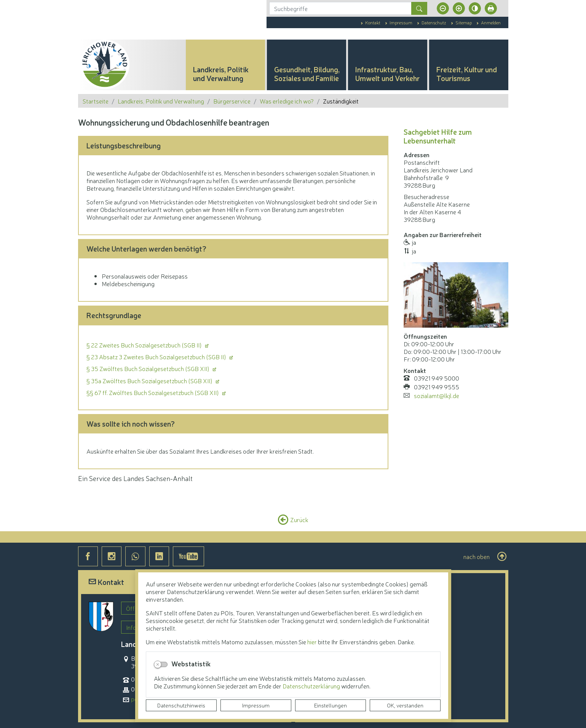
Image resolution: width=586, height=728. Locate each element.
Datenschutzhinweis (181, 705)
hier (312, 642)
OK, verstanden (405, 705)
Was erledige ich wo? (287, 101)
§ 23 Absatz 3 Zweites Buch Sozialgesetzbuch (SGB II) (157, 357)
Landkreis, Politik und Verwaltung (161, 101)
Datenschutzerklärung (312, 686)
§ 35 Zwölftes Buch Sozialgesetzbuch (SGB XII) (148, 368)
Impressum (256, 705)
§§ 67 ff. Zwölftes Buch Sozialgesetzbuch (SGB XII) (153, 392)
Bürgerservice (232, 101)
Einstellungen (331, 705)
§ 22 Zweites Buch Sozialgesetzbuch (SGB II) (145, 345)
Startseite (96, 101)
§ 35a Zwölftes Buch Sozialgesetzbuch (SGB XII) (150, 381)
